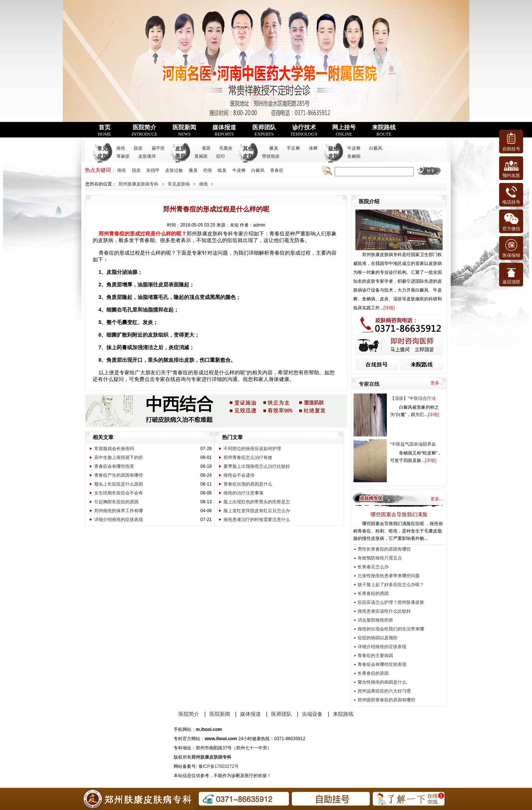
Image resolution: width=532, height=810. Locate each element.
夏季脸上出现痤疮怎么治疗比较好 (257, 466)
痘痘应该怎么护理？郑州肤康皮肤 (391, 602)
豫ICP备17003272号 (219, 766)
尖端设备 (312, 714)
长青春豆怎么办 (373, 567)
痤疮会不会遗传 (239, 475)
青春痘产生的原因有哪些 (119, 475)
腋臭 (274, 148)
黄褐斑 (201, 156)
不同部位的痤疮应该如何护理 (252, 449)
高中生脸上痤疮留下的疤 (119, 457)
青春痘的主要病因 (375, 656)
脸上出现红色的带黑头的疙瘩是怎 (257, 502)
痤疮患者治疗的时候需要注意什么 (257, 520)
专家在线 (369, 384)
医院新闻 (184, 130)
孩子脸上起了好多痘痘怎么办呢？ (391, 585)
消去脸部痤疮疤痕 (375, 620)
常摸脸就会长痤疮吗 (114, 449)
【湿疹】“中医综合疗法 (413, 398)
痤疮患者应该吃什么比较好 (384, 611)
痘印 (221, 156)
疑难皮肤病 (333, 156)
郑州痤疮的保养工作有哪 (119, 511)
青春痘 (277, 170)
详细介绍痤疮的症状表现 (119, 520)
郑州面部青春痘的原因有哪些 (386, 700)
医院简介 (144, 130)
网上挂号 (344, 130)
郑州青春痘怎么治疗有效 (248, 457)
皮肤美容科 (180, 156)
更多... (437, 383)
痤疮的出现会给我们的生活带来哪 (391, 629)
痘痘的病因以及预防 (378, 638)
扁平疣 (158, 148)
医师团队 (264, 130)
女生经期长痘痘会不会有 (119, 493)
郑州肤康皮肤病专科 (139, 184)
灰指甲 (153, 170)
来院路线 (384, 130)
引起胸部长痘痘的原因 (116, 502)
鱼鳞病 (354, 156)
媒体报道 (224, 130)
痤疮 (121, 148)
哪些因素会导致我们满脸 (399, 514)
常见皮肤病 (102, 156)
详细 (389, 308)
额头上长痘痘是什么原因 (119, 484)
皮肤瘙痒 (147, 156)
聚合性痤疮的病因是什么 (382, 682)
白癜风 (376, 148)
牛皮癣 (354, 148)
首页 (104, 130)
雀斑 (206, 148)
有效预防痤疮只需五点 (380, 558)
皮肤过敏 (174, 170)
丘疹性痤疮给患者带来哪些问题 (389, 576)
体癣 (313, 148)
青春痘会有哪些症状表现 (382, 664)
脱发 (138, 148)
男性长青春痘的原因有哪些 (384, 549)
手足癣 (293, 148)
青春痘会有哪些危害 (114, 466)
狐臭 (222, 170)
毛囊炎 (226, 148)
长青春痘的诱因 (373, 593)
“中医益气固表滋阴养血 (413, 444)
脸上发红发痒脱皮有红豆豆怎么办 (257, 511)
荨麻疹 (123, 156)
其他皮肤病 (248, 156)
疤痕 (208, 170)
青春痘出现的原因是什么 (248, 484)
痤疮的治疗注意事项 (243, 493)
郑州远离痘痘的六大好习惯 (384, 691)
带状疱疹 (271, 156)
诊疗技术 (304, 130)
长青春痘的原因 (373, 673)
